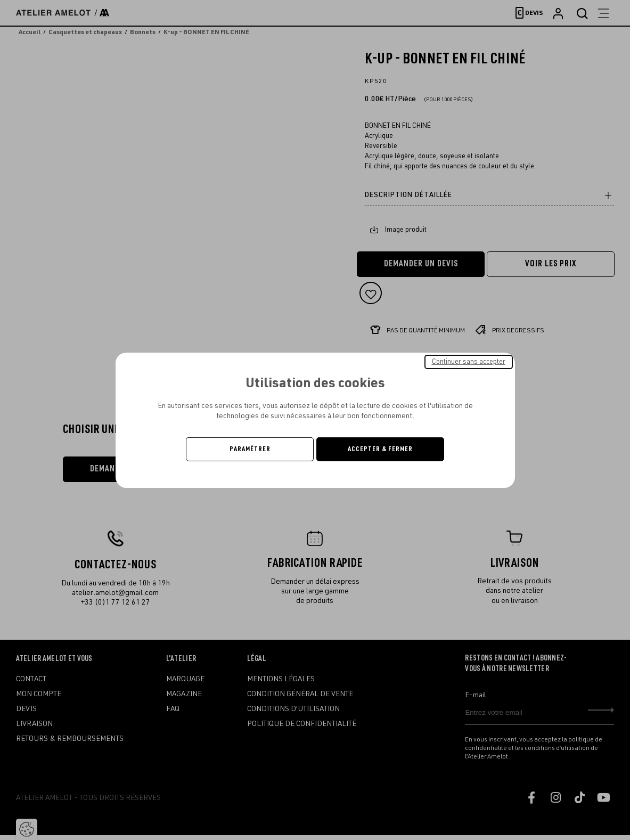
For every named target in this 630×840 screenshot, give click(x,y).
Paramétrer (250, 449)
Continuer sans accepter (469, 361)
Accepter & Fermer (380, 449)
